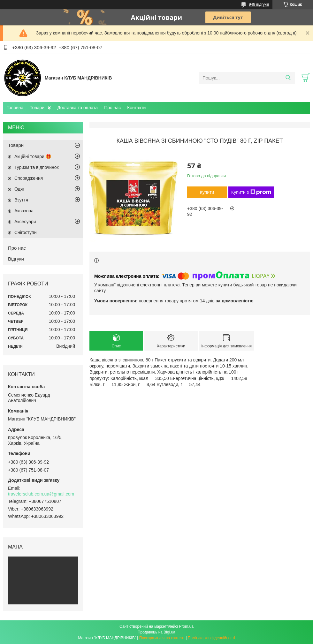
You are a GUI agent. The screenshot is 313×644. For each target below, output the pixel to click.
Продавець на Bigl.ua (156, 632)
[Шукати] (288, 78)
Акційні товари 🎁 (33, 156)
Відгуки (16, 259)
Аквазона (24, 211)
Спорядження (29, 178)
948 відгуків (259, 4)
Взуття (21, 200)
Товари (37, 108)
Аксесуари (25, 222)
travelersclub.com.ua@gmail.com (41, 494)
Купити (207, 192)
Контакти (136, 108)
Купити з (251, 192)
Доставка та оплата (77, 108)
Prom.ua (186, 626)
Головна (15, 108)
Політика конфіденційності (211, 638)
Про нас (112, 108)
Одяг (19, 189)
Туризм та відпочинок (37, 167)
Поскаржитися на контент (162, 638)
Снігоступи (26, 232)
